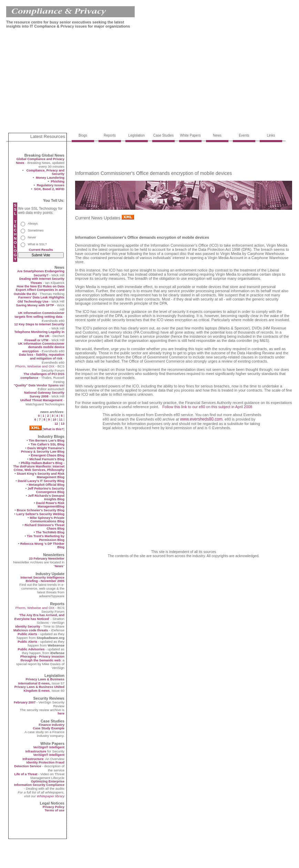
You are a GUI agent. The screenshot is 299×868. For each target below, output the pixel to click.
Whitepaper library (51, 796)
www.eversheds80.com (201, 419)
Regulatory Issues (51, 185)
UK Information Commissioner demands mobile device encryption (41, 347)
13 (63, 424)
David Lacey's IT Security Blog (41, 481)
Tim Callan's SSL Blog (48, 444)
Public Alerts (27, 634)
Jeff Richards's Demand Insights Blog (46, 497)
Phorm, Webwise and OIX (35, 366)
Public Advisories (31, 649)
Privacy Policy (54, 807)
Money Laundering (50, 178)
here (61, 713)
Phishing (58, 181)
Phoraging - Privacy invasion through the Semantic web (42, 658)
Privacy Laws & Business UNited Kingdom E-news (39, 689)
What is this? (53, 429)
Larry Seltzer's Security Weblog (40, 514)
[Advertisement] (130, 82)
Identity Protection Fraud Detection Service (39, 764)
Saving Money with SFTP (35, 305)
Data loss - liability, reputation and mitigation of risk (42, 357)
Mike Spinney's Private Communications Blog (47, 520)
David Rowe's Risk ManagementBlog (50, 505)
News (59, 566)
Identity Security (28, 627)
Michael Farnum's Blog (47, 459)
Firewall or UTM (36, 340)
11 (61, 420)
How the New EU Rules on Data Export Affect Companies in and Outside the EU (39, 290)
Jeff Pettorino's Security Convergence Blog (46, 490)
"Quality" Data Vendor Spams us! (39, 385)
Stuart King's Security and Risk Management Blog (40, 475)
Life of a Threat (26, 774)
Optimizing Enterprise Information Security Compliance (39, 783)
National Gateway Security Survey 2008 (44, 394)
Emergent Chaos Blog (48, 455)
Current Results (41, 250)
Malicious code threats (31, 630)
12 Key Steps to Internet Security (39, 324)
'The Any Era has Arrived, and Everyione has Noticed (39, 617)
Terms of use (55, 810)
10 (54, 420)
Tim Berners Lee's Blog (47, 441)
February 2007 (25, 702)
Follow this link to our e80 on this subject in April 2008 (207, 407)
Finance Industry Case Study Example (49, 727)
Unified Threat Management (41, 400)
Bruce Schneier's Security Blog (40, 510)
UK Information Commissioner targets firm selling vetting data (40, 315)
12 (56, 424)
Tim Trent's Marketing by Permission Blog (46, 538)
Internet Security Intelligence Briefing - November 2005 (42, 579)
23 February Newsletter (47, 559)
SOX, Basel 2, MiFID (49, 189)
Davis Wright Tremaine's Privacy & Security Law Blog (43, 450)
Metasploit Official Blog (47, 485)
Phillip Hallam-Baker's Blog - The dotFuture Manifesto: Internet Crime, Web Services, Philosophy (39, 466)
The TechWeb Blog (50, 532)
